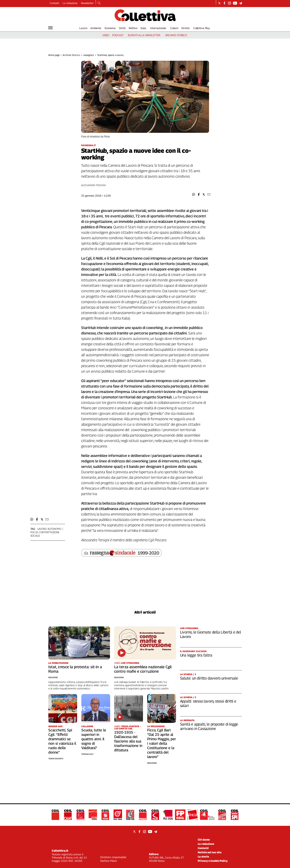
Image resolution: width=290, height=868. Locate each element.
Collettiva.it (60, 851)
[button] (194, 194)
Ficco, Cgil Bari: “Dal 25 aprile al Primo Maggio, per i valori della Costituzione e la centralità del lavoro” (162, 743)
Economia (110, 28)
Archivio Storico (71, 55)
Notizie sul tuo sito (210, 852)
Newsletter (87, 3)
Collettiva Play (202, 28)
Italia (143, 28)
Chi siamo (204, 840)
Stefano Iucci (87, 754)
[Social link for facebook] (224, 3)
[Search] (99, 3)
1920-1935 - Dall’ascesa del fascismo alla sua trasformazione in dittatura (128, 741)
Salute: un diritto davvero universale (209, 678)
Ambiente (96, 28)
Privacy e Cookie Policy (213, 861)
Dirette (185, 28)
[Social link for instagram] (229, 3)
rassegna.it (89, 55)
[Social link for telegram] (241, 3)
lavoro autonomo (49, 529)
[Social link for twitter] (219, 3)
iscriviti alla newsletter (144, 35)
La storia (203, 856)
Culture (174, 28)
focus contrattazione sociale (45, 534)
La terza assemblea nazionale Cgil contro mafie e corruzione (143, 669)
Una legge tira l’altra (196, 655)
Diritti (122, 28)
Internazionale (158, 28)
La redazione (70, 3)
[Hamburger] (50, 28)
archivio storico (176, 35)
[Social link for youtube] (235, 3)
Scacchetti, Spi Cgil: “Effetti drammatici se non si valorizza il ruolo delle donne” (62, 741)
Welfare (133, 28)
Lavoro (83, 28)
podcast (118, 35)
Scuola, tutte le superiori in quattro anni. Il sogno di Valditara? (94, 739)
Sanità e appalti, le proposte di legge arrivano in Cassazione (209, 726)
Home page (54, 55)
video (106, 35)
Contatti (54, 3)
